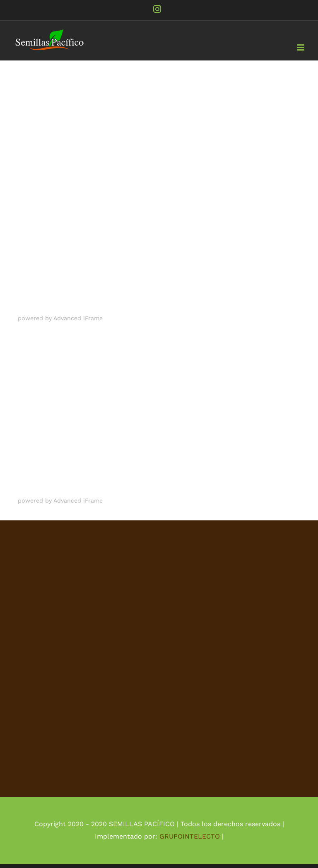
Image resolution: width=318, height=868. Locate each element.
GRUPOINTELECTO (190, 836)
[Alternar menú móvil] (301, 47)
